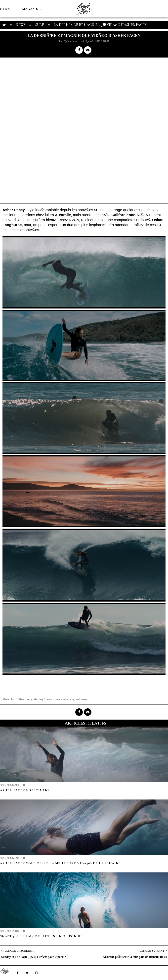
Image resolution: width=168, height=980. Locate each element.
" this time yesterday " (31, 699)
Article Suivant (152, 951)
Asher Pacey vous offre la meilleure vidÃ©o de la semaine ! (61, 863)
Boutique (9, 44)
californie (82, 699)
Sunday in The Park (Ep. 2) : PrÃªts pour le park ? (34, 957)
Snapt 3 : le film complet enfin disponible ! (43, 936)
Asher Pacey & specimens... (27, 790)
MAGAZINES (32, 9)
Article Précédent (19, 951)
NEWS (5, 9)
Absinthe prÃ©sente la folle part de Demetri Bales (135, 957)
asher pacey (55, 699)
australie (69, 699)
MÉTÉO (144, 26)
